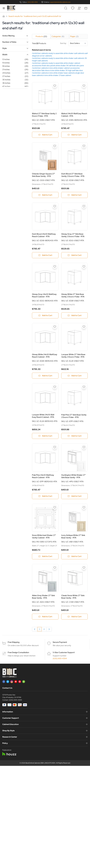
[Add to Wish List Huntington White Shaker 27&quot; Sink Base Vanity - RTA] (84, 447)
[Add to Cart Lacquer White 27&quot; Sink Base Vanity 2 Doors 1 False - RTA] (74, 376)
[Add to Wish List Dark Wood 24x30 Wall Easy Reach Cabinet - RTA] (55, 206)
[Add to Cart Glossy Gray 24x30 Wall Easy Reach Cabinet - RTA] (45, 316)
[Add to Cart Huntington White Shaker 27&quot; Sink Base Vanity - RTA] (74, 496)
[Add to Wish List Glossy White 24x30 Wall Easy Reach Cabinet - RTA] (55, 327)
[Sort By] (78, 43)
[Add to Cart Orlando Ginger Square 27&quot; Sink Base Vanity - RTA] (45, 195)
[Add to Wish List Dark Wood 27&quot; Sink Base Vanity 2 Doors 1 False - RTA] (84, 146)
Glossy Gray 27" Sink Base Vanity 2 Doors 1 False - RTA (73, 235)
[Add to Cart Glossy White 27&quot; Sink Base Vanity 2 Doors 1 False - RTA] (74, 316)
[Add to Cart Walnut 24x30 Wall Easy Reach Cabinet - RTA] (74, 135)
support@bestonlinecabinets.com (60, 2)
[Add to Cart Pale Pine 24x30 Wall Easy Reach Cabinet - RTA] (45, 496)
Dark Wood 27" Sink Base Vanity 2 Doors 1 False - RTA (73, 175)
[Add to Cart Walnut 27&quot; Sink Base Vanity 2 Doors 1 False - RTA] (45, 135)
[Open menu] (4, 8)
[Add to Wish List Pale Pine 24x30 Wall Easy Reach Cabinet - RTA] (55, 447)
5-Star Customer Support (64, 653)
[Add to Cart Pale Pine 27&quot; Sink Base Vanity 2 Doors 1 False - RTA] (74, 436)
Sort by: (74, 43)
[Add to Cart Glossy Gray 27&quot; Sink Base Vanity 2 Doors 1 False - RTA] (74, 255)
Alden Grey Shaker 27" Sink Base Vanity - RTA (43, 597)
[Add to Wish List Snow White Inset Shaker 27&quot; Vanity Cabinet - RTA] (55, 508)
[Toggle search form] (66, 8)
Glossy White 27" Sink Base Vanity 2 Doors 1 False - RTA (73, 296)
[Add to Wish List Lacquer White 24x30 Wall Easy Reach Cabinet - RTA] (55, 387)
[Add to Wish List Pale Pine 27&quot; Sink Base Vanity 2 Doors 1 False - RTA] (84, 387)
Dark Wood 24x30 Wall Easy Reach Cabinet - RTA (44, 235)
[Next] (49, 630)
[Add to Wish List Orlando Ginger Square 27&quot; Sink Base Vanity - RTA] (55, 146)
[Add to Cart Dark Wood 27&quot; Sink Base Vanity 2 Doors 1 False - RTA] (74, 195)
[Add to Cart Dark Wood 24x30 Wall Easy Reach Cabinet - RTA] (45, 255)
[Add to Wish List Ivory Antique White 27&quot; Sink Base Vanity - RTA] (84, 508)
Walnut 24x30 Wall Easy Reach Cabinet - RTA (74, 115)
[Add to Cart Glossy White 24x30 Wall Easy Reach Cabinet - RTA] (45, 376)
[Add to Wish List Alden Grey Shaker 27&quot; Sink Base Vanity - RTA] (55, 568)
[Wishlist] (73, 8)
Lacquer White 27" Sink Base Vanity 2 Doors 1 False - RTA (73, 356)
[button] (15, 36)
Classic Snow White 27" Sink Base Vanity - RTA (73, 597)
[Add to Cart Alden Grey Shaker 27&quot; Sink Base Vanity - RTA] (45, 617)
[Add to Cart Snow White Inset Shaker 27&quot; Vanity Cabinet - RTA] (45, 557)
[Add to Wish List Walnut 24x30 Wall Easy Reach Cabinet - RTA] (84, 86)
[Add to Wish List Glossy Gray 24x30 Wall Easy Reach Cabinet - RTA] (55, 267)
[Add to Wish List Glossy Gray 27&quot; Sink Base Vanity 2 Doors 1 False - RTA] (84, 206)
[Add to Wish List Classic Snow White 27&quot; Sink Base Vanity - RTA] (84, 568)
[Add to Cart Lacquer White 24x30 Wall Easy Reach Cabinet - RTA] (45, 436)
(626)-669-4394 (15, 700)
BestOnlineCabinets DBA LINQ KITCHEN (40, 763)
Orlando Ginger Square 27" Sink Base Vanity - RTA (43, 175)
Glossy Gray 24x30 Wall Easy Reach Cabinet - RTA (44, 296)
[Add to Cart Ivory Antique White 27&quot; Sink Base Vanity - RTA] (74, 557)
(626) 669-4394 (32, 2)
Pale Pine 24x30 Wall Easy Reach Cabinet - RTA (43, 476)
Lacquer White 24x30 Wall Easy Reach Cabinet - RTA (43, 416)
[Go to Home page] (11, 8)
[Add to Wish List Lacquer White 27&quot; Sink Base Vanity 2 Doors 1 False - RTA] (84, 327)
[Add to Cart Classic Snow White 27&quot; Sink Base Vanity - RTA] (74, 617)
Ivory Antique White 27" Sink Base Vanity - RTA (73, 537)
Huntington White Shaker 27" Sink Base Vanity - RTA (73, 476)
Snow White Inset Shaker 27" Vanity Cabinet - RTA (44, 537)
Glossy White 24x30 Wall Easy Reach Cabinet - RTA (45, 356)
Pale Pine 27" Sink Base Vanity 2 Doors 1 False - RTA (74, 416)
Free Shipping (14, 643)
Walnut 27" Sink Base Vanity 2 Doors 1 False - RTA (44, 115)
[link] (35, 630)
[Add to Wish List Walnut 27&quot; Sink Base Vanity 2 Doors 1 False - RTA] (55, 86)
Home (4, 16)
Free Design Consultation (18, 653)
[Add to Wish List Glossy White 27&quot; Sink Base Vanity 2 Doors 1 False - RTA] (84, 267)
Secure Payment (60, 643)
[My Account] (79, 8)
